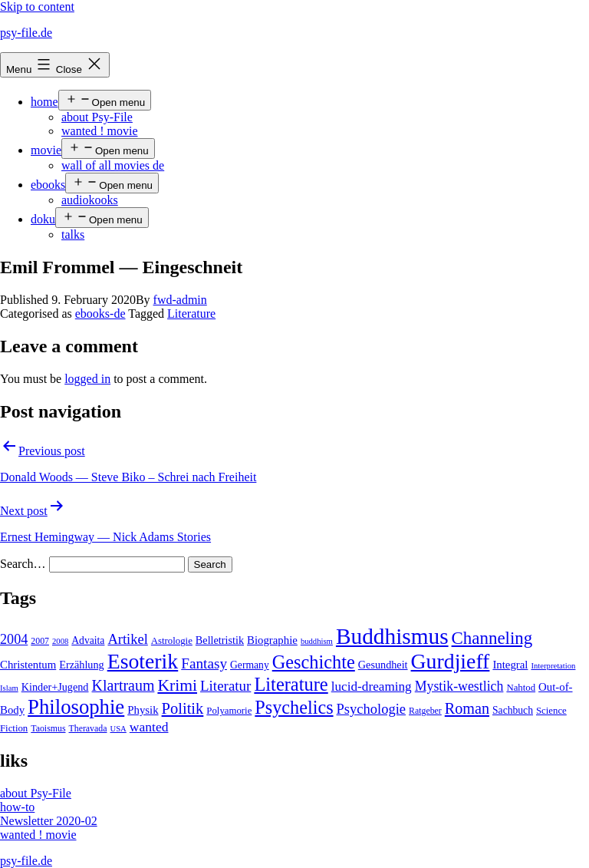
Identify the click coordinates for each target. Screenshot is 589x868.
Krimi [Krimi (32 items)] (177, 685)
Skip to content (37, 7)
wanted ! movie (100, 131)
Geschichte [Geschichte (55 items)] (314, 662)
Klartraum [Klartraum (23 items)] (123, 685)
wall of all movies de (113, 165)
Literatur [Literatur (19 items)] (225, 686)
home (44, 102)
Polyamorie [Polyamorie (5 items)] (229, 711)
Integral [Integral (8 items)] (510, 665)
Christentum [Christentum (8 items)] (28, 665)
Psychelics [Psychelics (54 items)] (294, 707)
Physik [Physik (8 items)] (143, 710)
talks (73, 234)
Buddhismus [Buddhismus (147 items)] (392, 636)
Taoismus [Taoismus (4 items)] (48, 728)
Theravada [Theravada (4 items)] (88, 728)
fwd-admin (180, 300)
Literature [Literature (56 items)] (291, 684)
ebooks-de (100, 314)
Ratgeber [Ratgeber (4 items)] (425, 711)
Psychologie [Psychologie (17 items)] (371, 709)
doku (43, 219)
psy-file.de (26, 33)
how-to (17, 807)
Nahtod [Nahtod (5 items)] (521, 688)
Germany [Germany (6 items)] (250, 665)
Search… (23, 564)
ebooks (48, 185)
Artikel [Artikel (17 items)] (127, 639)
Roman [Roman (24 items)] (467, 708)
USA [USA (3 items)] (118, 729)
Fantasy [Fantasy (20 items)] (204, 663)
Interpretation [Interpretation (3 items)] (553, 666)
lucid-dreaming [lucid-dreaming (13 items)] (372, 686)
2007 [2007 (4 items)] (40, 641)
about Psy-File (97, 117)
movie (46, 150)
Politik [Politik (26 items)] (183, 708)
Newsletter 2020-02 (49, 821)
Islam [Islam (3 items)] (9, 688)
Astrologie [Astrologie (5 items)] (172, 641)
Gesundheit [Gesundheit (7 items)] (383, 665)
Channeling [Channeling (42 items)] (492, 638)
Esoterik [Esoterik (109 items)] (143, 661)
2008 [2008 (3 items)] (60, 641)
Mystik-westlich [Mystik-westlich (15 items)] (459, 686)
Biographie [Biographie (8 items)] (272, 640)
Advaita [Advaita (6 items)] (88, 640)
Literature (191, 314)
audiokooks (90, 200)
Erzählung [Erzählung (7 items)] (81, 665)
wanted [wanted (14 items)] (149, 727)
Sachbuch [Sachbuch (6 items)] (513, 710)
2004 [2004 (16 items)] (14, 639)
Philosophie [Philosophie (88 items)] (76, 707)
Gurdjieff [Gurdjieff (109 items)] (451, 661)
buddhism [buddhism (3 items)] (317, 641)
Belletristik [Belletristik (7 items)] (220, 640)
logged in (87, 379)
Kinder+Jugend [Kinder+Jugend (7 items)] (55, 687)
